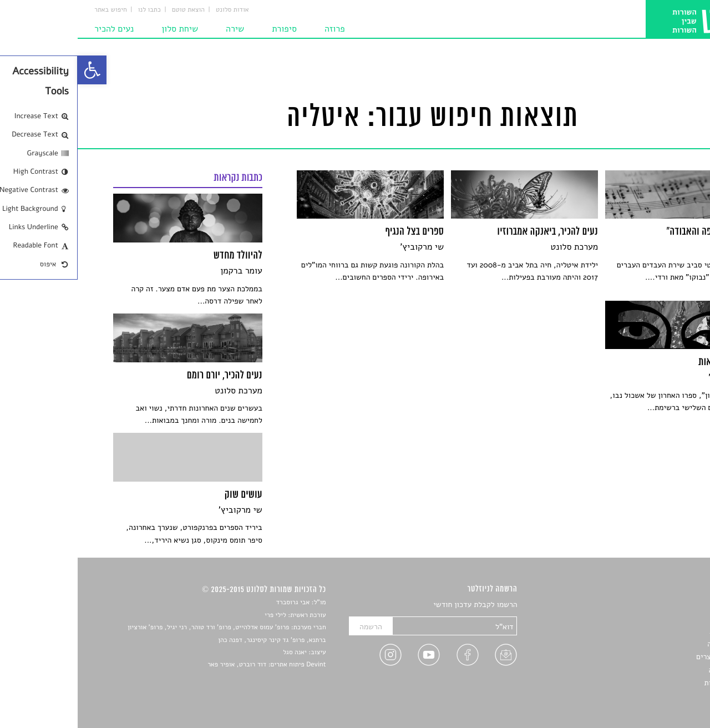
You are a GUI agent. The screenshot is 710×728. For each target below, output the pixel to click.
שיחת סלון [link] (102, 29)
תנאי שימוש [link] (656, 696)
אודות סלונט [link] (155, 10)
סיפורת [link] (207, 29)
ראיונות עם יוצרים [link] (646, 657)
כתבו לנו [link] (72, 10)
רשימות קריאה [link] (652, 644)
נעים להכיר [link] (36, 29)
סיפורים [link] (663, 605)
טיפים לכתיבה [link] (653, 670)
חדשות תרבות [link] (653, 631)
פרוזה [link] (257, 29)
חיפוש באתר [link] (33, 10)
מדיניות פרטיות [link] (651, 683)
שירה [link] (157, 29)
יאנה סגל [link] (217, 653)
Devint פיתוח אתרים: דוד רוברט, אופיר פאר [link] (189, 665)
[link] (14, 70)
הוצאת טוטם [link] (111, 10)
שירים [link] (665, 618)
